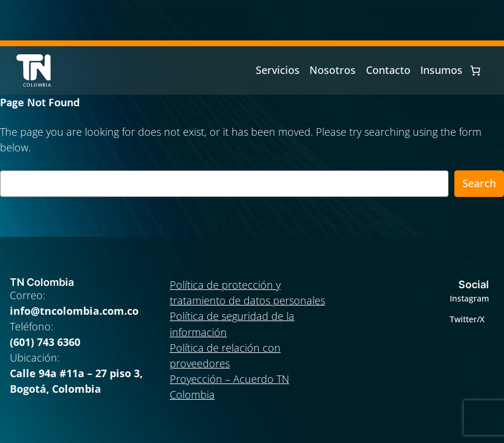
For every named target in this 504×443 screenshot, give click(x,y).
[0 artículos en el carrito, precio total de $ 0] (475, 70)
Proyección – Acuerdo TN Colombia (229, 387)
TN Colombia (42, 282)
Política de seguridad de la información (232, 324)
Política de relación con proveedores (225, 355)
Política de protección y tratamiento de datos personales (247, 293)
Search (479, 183)
